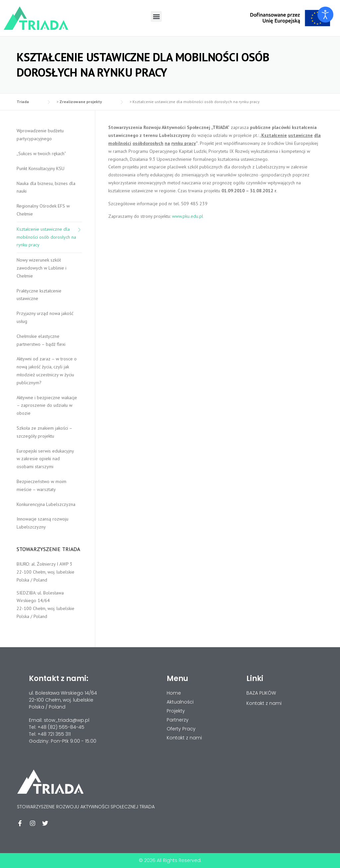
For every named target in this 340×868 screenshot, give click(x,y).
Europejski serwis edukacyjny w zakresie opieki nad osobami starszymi (45, 459)
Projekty (176, 711)
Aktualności (180, 702)
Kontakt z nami (264, 703)
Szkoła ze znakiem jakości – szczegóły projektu (44, 432)
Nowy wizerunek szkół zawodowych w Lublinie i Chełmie (42, 268)
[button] (156, 16)
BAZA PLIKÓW (261, 693)
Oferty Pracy (181, 729)
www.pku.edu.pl (188, 216)
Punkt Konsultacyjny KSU (41, 168)
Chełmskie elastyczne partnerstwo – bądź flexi (41, 340)
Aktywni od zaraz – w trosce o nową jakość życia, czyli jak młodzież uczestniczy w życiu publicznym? (47, 371)
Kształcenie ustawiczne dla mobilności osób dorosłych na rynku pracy (46, 237)
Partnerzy (178, 720)
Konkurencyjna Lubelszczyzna (46, 504)
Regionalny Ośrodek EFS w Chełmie (43, 210)
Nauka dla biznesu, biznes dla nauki (46, 187)
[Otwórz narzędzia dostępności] (325, 15)
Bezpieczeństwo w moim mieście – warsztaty (42, 485)
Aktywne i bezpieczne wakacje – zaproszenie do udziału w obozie (47, 405)
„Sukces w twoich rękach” (41, 154)
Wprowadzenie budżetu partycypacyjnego (40, 135)
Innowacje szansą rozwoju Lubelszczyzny (42, 523)
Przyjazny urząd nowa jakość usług (45, 317)
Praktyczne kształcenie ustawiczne (39, 295)
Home (174, 693)
